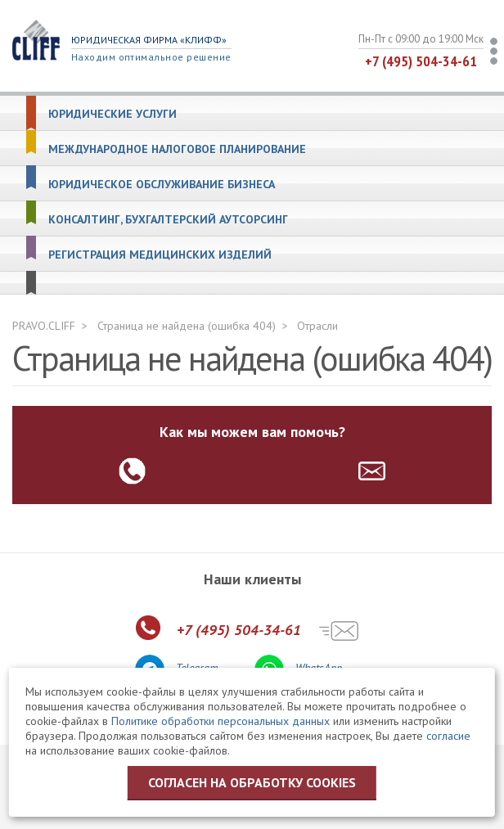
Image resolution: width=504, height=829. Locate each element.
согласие (448, 736)
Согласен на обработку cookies (252, 782)
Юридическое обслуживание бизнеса (162, 185)
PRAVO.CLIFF (44, 326)
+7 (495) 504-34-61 (421, 61)
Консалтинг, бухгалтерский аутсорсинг (168, 220)
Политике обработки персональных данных (220, 721)
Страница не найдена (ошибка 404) (187, 326)
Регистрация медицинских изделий (160, 255)
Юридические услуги (112, 114)
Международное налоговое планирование (177, 149)
